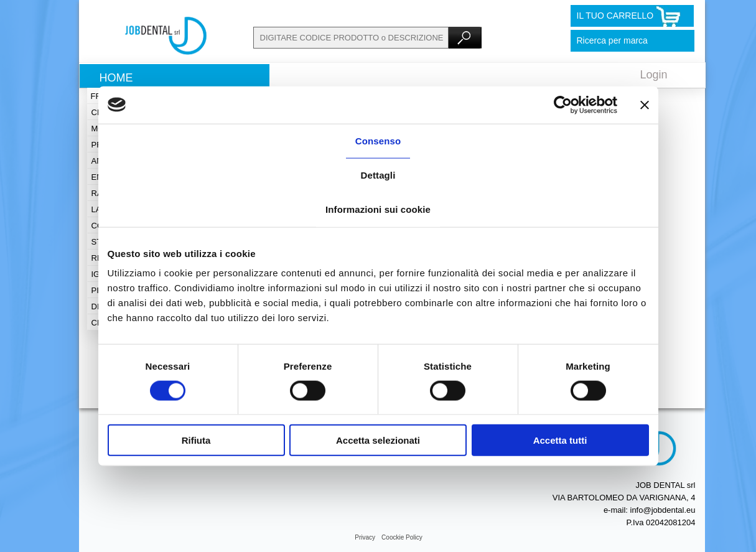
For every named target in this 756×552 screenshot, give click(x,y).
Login (654, 75)
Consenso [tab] (378, 140)
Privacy (365, 537)
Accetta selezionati (378, 440)
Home (116, 78)
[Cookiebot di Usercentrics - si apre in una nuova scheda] (563, 105)
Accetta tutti (560, 440)
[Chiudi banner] (645, 105)
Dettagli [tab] (378, 175)
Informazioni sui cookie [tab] (378, 209)
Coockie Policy (402, 537)
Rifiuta (196, 440)
